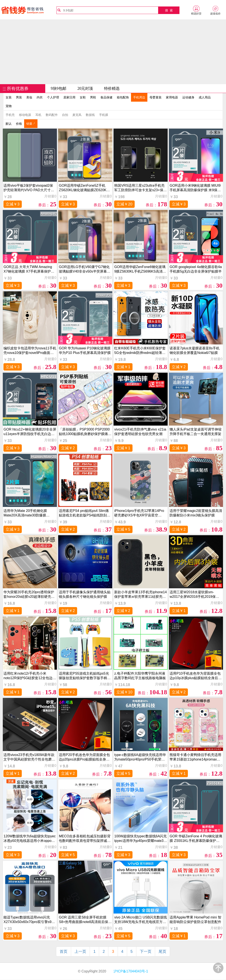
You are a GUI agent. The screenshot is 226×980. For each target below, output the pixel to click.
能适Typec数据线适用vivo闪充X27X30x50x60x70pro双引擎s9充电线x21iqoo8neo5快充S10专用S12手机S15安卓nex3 (29, 920)
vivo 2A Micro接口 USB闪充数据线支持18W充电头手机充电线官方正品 (140, 920)
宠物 (9, 106)
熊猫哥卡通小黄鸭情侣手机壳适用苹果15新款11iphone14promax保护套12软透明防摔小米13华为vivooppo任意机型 (195, 757)
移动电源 (25, 115)
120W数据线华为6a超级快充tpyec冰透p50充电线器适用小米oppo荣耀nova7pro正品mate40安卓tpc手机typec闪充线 (30, 839)
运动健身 (188, 97)
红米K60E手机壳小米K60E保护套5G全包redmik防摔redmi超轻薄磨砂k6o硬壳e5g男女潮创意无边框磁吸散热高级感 (141, 351)
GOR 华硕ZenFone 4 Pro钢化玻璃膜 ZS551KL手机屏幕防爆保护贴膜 (196, 839)
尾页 (162, 952)
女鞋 (83, 97)
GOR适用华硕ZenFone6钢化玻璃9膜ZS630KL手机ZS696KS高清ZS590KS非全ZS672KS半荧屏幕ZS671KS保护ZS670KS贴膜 (140, 269)
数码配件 (52, 115)
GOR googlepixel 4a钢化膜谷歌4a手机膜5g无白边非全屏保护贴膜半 (196, 269)
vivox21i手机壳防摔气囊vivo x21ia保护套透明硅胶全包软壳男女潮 (140, 432)
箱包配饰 (123, 97)
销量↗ (31, 124)
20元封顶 (85, 88)
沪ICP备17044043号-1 (130, 971)
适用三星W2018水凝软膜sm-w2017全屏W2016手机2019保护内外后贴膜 (194, 594)
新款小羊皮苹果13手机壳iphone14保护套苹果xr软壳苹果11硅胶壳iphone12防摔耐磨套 (140, 594)
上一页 (80, 952)
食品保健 (106, 97)
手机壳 (10, 115)
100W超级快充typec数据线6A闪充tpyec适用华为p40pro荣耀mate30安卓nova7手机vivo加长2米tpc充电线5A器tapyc (140, 839)
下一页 (146, 952)
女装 (9, 97)
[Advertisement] (113, 52)
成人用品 (205, 97)
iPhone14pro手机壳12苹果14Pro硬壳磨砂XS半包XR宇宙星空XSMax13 (139, 513)
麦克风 (77, 115)
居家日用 (69, 97)
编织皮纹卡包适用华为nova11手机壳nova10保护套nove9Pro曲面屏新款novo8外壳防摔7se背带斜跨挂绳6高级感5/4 (30, 351)
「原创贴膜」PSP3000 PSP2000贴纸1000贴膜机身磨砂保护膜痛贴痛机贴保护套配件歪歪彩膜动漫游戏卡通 (85, 432)
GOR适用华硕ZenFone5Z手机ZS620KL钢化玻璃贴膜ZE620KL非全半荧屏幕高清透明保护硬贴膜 (85, 188)
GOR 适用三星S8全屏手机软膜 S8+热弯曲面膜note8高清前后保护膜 (85, 920)
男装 (19, 97)
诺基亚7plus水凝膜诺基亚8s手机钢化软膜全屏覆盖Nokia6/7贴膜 (194, 350)
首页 (64, 952)
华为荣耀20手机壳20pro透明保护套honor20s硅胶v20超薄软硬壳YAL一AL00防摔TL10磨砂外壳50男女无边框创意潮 (29, 594)
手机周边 (139, 97)
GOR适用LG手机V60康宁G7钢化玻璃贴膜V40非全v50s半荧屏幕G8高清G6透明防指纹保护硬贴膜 (85, 269)
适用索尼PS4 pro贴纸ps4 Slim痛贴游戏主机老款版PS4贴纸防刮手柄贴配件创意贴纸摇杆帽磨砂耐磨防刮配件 (85, 513)
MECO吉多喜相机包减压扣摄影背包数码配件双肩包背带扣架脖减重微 (85, 839)
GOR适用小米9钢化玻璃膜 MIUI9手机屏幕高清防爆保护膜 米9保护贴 (195, 188)
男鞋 (93, 97)
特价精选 (112, 88)
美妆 (29, 97)
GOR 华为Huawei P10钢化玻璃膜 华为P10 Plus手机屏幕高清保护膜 (85, 350)
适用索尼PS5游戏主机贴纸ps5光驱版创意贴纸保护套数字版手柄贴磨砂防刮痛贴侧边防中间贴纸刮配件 (85, 676)
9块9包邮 (59, 88)
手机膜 (104, 115)
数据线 (90, 115)
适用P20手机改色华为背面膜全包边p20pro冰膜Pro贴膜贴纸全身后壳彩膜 (84, 757)
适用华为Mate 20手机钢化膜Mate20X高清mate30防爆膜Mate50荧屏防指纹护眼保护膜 (26, 513)
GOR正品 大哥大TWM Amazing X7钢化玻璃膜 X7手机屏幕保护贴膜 (29, 269)
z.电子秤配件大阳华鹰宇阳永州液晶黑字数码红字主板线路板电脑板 (140, 676)
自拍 (65, 115)
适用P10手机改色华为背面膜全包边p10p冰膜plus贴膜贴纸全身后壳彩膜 (196, 676)
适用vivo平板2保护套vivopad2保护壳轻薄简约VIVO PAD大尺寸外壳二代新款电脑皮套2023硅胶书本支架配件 (30, 188)
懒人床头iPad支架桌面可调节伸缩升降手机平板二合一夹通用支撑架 (195, 432)
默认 (9, 124)
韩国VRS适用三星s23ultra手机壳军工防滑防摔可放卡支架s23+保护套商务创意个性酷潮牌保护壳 (140, 188)
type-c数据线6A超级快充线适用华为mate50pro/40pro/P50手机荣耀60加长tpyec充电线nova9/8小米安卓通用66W (140, 757)
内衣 (40, 97)
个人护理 (53, 97)
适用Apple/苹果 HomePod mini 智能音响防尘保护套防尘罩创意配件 (195, 920)
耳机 (38, 115)
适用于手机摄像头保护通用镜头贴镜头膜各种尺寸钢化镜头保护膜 (85, 594)
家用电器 (172, 97)
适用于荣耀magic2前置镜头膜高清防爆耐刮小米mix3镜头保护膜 (196, 513)
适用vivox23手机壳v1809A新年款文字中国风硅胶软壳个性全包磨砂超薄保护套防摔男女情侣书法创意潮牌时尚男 (29, 757)
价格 (19, 124)
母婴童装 (156, 97)
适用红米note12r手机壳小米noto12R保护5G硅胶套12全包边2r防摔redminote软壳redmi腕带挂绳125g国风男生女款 (30, 676)
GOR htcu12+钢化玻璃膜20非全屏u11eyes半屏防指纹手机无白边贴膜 (30, 432)
